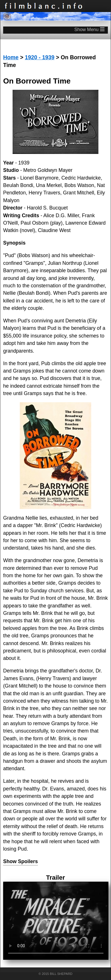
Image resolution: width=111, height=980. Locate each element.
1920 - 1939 (40, 57)
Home (11, 57)
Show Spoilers (20, 861)
